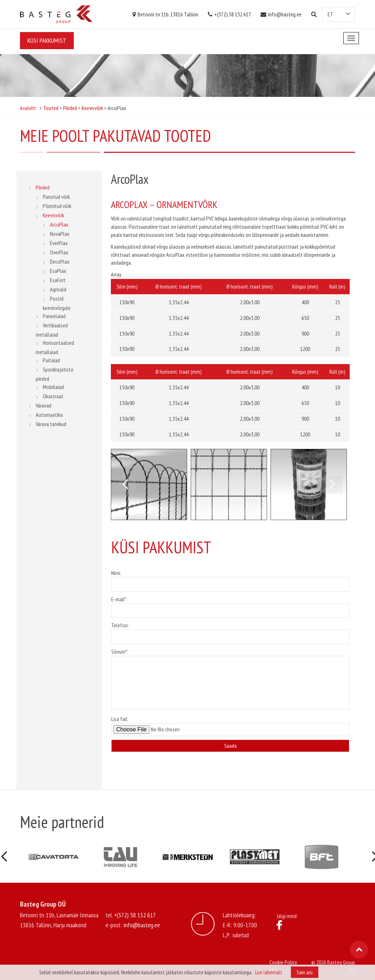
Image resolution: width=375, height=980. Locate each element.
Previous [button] (125, 484)
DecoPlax (60, 261)
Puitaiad (51, 360)
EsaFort (58, 280)
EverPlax (59, 243)
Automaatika (49, 415)
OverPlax (59, 252)
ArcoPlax (59, 224)
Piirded (43, 187)
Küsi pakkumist (47, 40)
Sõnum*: (230, 679)
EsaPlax (58, 271)
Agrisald (58, 289)
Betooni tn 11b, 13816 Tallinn (165, 14)
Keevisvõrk (53, 215)
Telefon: (230, 631)
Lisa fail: (230, 726)
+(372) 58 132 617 (229, 14)
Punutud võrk (56, 197)
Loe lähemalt (269, 972)
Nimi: (230, 579)
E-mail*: (230, 605)
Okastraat (53, 396)
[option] (149, 484)
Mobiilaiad (53, 387)
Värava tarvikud (51, 424)
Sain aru (305, 972)
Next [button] (332, 484)
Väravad (43, 405)
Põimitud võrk (57, 206)
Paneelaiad (54, 316)
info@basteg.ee (281, 14)
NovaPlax (60, 234)
